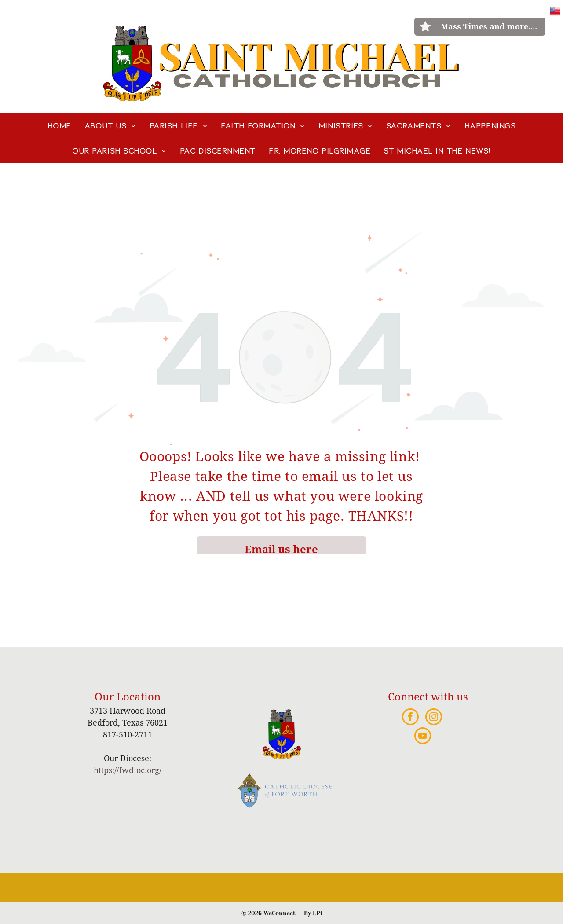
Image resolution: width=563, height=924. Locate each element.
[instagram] (434, 718)
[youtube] (423, 737)
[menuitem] (59, 126)
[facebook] (410, 718)
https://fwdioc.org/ (128, 770)
